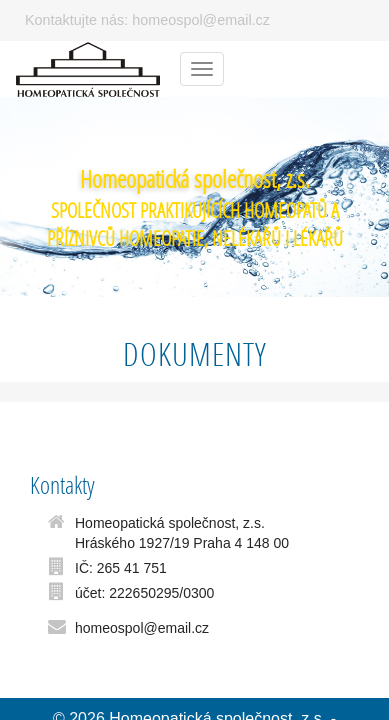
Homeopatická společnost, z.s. (195, 178)
